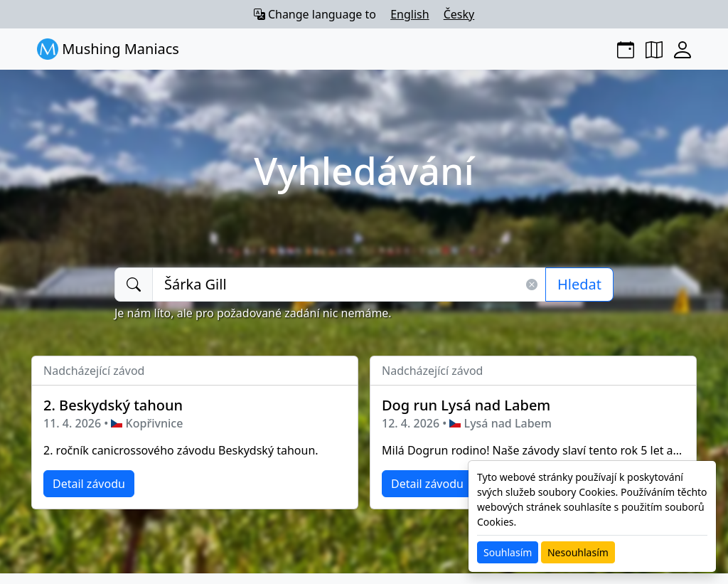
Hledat (579, 284)
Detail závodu (89, 484)
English (409, 14)
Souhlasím (508, 552)
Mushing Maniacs (108, 49)
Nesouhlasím (578, 552)
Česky (459, 14)
